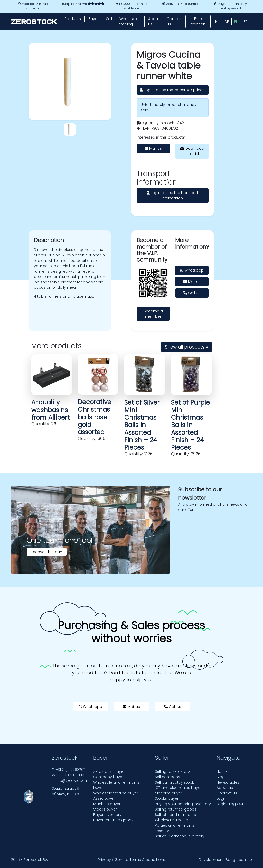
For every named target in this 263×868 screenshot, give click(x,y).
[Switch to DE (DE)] (227, 22)
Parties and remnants (175, 825)
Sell (109, 19)
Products (73, 19)
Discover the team (47, 552)
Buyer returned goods (113, 820)
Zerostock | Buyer (109, 771)
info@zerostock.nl (72, 780)
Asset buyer (104, 798)
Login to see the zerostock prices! (172, 90)
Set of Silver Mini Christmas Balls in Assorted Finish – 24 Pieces (142, 425)
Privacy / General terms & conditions (131, 860)
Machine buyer (107, 804)
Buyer (93, 19)
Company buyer (108, 777)
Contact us (174, 21)
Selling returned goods (176, 809)
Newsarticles (228, 782)
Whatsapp (192, 270)
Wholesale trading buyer (116, 793)
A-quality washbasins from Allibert (50, 410)
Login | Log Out (230, 804)
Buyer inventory (107, 815)
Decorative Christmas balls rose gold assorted (95, 417)
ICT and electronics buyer (178, 788)
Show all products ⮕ (186, 347)
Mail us (153, 148)
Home (222, 771)
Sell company (167, 777)
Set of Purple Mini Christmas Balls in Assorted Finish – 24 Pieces (190, 425)
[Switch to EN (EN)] (236, 22)
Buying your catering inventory (183, 804)
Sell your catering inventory (180, 836)
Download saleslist (192, 151)
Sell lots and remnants (175, 815)
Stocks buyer (105, 809)
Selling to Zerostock (173, 771)
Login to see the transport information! (172, 195)
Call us (192, 293)
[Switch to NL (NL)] (217, 22)
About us (154, 21)
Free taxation (198, 21)
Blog (221, 777)
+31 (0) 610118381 (71, 775)
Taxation (163, 831)
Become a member (153, 314)
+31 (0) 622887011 (71, 770)
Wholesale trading (129, 21)
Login (221, 798)
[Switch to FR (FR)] (246, 22)
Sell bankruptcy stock (174, 782)
